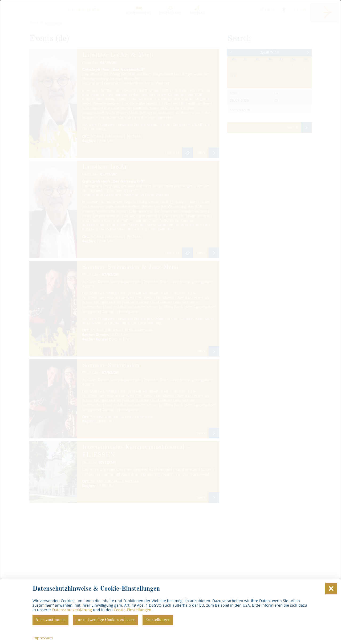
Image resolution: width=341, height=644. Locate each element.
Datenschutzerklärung (72, 610)
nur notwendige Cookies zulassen (105, 620)
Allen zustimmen (50, 620)
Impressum (43, 638)
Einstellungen (158, 620)
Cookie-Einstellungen (133, 610)
